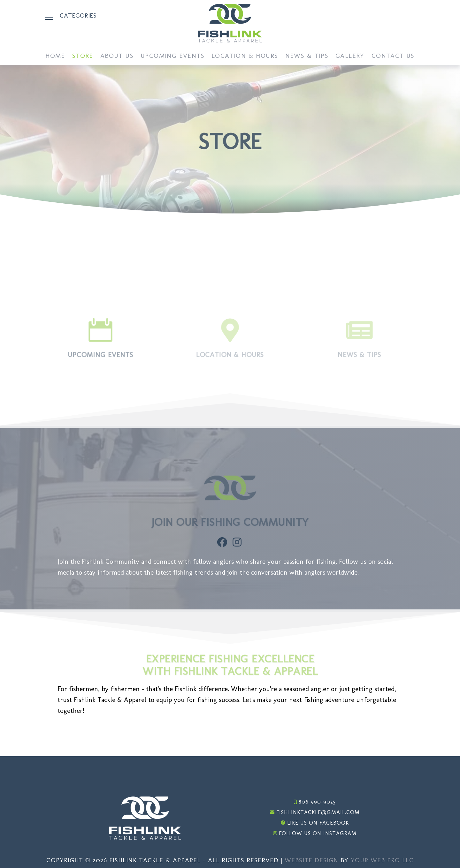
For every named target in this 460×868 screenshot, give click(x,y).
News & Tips (307, 56)
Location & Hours (245, 56)
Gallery (350, 56)
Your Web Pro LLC (382, 860)
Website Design (311, 860)
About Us (117, 56)
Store (83, 56)
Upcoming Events (172, 56)
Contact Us (393, 56)
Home (55, 56)
